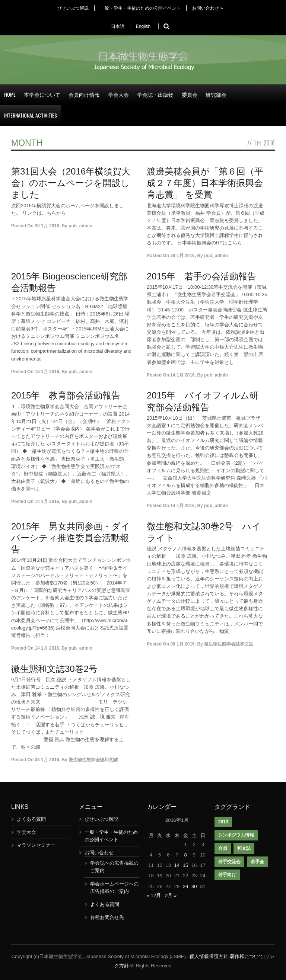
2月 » (171, 895)
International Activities (31, 115)
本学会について (42, 94)
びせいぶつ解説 (73, 8)
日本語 (118, 26)
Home (10, 94)
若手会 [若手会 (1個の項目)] (257, 862)
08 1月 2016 (182, 644)
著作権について (247, 956)
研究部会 (216, 94)
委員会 (190, 94)
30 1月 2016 (47, 226)
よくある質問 (31, 819)
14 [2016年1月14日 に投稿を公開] (177, 865)
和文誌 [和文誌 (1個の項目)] (244, 848)
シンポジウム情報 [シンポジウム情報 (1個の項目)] (236, 835)
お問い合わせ (207, 8)
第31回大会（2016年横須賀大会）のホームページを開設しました (71, 183)
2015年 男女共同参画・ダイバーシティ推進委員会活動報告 (71, 538)
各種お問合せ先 (107, 917)
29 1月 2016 (182, 256)
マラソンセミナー (36, 845)
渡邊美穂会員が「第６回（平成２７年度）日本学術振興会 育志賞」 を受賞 (209, 183)
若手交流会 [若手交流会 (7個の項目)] (229, 862)
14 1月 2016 (182, 375)
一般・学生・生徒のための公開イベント (140, 8)
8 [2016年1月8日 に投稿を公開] (186, 855)
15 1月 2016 (47, 372)
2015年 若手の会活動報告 (201, 276)
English (143, 26)
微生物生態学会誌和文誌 (229, 644)
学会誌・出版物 (155, 94)
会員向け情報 (84, 94)
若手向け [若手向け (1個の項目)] (227, 875)
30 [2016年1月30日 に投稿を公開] (194, 886)
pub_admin (80, 226)
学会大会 (118, 94)
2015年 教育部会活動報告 (66, 395)
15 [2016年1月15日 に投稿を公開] (185, 865)
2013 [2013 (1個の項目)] (223, 822)
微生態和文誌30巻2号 (54, 669)
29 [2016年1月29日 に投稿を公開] (185, 886)
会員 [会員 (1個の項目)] (223, 848)
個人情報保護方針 (209, 956)
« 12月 (154, 895)
